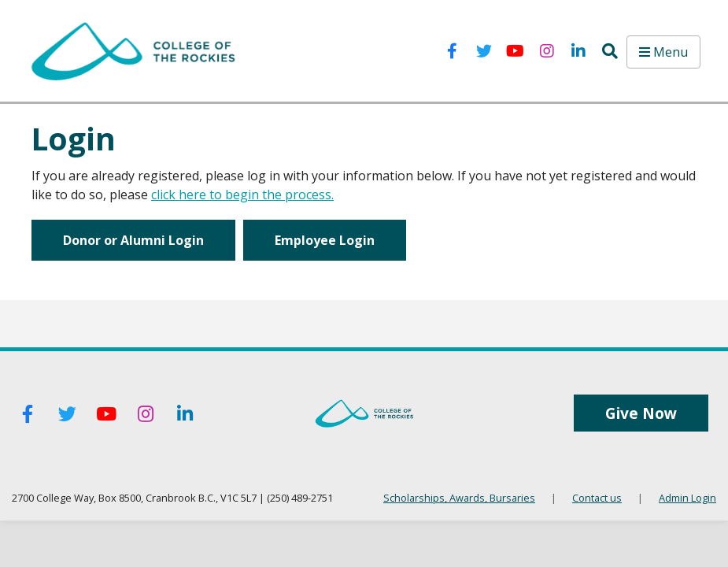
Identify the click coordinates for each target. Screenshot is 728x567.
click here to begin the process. (242, 195)
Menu (663, 52)
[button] (610, 51)
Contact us (597, 498)
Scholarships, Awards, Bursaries (459, 498)
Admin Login (687, 498)
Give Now (641, 413)
